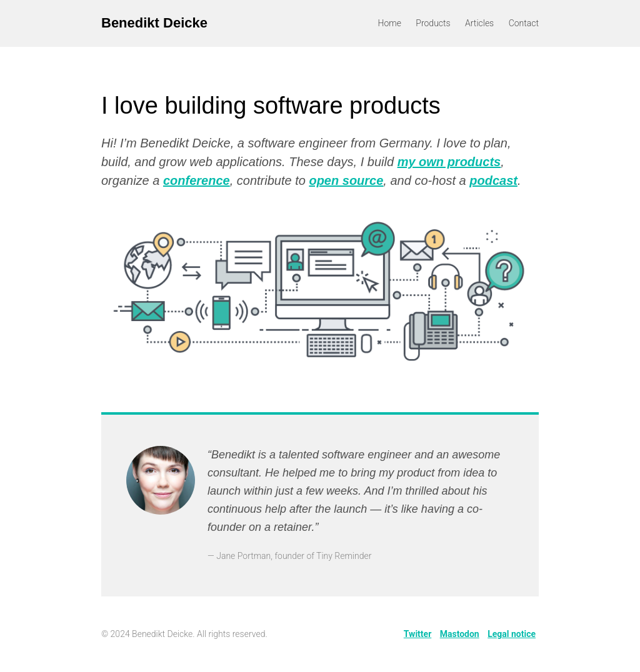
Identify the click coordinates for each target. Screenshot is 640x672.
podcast (493, 180)
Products (433, 23)
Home (390, 23)
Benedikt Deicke (154, 23)
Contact (524, 23)
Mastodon (460, 634)
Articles (479, 23)
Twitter (417, 634)
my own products (449, 162)
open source (346, 180)
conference (197, 180)
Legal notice (512, 634)
